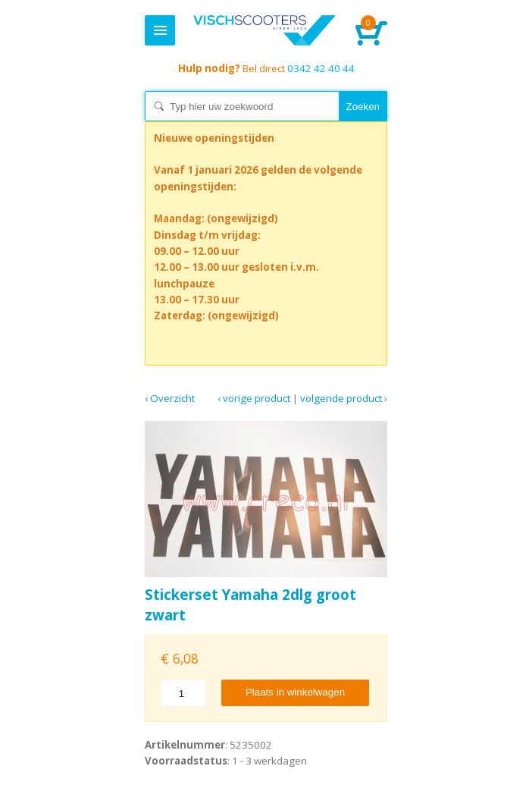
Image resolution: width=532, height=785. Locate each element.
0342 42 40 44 (266, 68)
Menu (160, 30)
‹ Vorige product (254, 398)
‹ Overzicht (170, 398)
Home (264, 30)
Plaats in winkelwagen (295, 692)
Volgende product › (344, 398)
